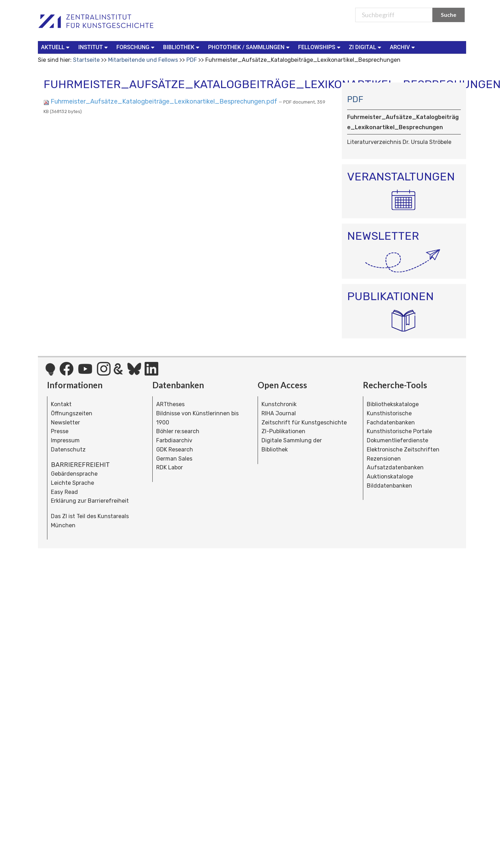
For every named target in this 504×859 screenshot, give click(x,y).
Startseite (86, 60)
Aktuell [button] (56, 47)
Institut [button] (94, 47)
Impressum (65, 440)
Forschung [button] (136, 47)
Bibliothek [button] (182, 47)
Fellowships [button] (320, 47)
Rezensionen (384, 459)
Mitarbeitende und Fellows (143, 60)
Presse (60, 431)
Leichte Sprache (72, 483)
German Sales (174, 459)
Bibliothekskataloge (393, 404)
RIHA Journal (279, 413)
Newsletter (65, 422)
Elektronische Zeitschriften (403, 450)
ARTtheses (170, 404)
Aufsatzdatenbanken (395, 467)
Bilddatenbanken (389, 486)
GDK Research (175, 450)
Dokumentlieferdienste (397, 440)
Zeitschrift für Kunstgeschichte (304, 422)
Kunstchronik (279, 404)
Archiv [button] (403, 47)
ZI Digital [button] (366, 47)
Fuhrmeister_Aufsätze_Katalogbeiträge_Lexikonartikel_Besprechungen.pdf (161, 101)
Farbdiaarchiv (174, 440)
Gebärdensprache (74, 474)
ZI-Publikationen (283, 431)
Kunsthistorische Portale (399, 431)
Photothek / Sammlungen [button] (250, 47)
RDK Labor (170, 467)
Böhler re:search (178, 431)
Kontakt (61, 404)
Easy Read (64, 492)
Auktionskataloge (390, 477)
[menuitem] (57, 47)
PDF (192, 60)
